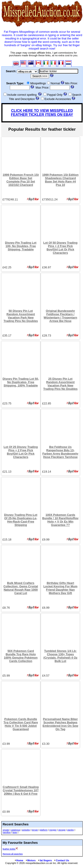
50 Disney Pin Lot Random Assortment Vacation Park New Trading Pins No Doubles (21, 316)
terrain (35, 830)
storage (62, 830)
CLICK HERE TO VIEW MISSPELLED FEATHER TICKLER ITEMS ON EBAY (42, 113)
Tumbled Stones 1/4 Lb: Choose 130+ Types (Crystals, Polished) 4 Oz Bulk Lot (60, 656)
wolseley (26, 830)
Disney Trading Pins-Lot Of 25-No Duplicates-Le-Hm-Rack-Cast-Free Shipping (21, 520)
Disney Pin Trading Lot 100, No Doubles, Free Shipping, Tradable (21, 246)
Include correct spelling (22, 95)
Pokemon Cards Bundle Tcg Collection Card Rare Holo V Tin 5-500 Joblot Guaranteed (21, 724)
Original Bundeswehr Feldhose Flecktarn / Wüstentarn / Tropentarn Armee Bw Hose (60, 316)
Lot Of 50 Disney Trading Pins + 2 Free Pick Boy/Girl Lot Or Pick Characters (60, 248)
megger (53, 830)
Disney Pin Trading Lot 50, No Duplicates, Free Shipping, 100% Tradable (21, 382)
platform (44, 830)
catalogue (15, 830)
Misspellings (38, 83)
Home (19, 860)
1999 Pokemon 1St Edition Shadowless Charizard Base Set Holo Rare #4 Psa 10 (60, 180)
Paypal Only (55, 95)
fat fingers (45, 860)
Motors (30, 860)
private (6, 830)
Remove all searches (13, 854)
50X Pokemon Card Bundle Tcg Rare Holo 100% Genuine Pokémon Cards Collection (21, 656)
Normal (55, 83)
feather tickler (9, 849)
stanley (71, 830)
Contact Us (61, 860)
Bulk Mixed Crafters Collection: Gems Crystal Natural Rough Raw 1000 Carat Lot (21, 588)
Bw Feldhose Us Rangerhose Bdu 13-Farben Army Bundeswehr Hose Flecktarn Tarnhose (60, 452)
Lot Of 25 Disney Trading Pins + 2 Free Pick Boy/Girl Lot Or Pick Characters (21, 452)
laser (15, 832)
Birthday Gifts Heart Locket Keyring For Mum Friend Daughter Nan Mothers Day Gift (60, 588)
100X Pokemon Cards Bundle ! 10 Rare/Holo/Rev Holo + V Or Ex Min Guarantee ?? (60, 520)
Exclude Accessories (58, 99)
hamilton (7, 832)
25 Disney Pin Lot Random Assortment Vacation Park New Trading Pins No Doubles (60, 384)
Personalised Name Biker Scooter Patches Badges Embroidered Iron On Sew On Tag (60, 724)
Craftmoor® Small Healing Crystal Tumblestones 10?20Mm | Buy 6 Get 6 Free (21, 790)
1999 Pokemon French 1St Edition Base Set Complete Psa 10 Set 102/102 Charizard (21, 180)
